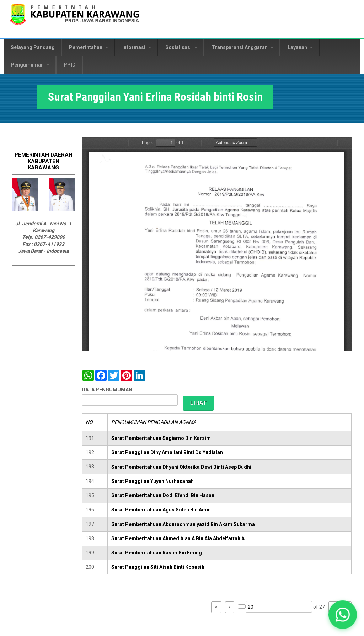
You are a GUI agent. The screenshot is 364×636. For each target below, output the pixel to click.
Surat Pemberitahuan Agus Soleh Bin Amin (161, 510)
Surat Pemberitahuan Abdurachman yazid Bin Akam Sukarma (183, 524)
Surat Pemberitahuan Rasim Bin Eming (157, 553)
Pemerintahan (89, 47)
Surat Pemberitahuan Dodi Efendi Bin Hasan (163, 495)
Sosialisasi (181, 47)
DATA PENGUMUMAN (107, 390)
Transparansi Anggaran (242, 47)
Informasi (137, 47)
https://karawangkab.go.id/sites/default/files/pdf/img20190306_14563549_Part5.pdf (217, 244)
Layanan (300, 47)
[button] (343, 615)
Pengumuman (30, 65)
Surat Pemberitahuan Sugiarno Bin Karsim (161, 438)
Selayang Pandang (33, 47)
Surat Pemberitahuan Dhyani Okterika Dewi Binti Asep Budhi (181, 467)
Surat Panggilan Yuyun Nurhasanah (152, 481)
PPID (70, 65)
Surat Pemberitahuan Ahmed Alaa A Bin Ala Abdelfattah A (178, 538)
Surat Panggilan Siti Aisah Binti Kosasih (158, 567)
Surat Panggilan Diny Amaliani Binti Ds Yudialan (167, 452)
